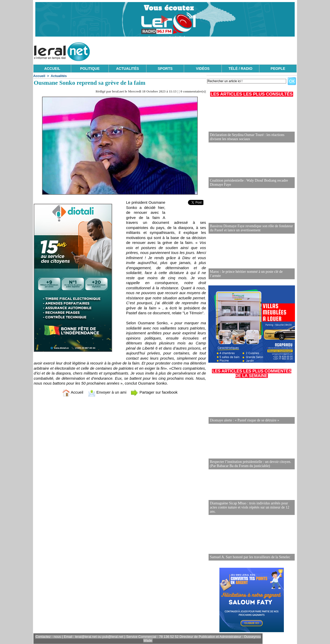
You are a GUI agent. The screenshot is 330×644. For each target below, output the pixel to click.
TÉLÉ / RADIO (240, 69)
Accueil (39, 76)
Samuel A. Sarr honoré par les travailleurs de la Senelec (250, 557)
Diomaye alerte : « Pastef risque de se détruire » (245, 420)
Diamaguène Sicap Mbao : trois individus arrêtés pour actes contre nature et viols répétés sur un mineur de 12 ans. (250, 507)
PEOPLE (278, 69)
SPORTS (165, 69)
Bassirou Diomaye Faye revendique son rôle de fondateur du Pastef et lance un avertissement (251, 228)
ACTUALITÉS (127, 69)
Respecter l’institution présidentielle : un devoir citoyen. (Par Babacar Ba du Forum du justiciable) (250, 464)
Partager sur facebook (154, 392)
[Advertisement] (203, 50)
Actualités (59, 76)
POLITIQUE (90, 69)
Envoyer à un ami (107, 392)
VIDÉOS (203, 69)
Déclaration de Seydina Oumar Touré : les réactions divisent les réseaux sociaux (247, 137)
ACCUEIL (52, 69)
